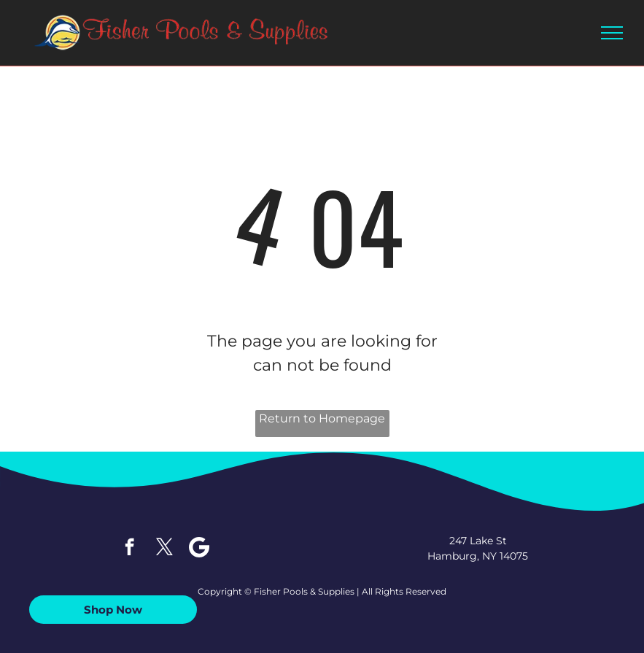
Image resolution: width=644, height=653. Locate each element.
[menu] (612, 33)
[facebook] (129, 549)
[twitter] (164, 549)
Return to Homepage (322, 418)
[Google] (199, 549)
